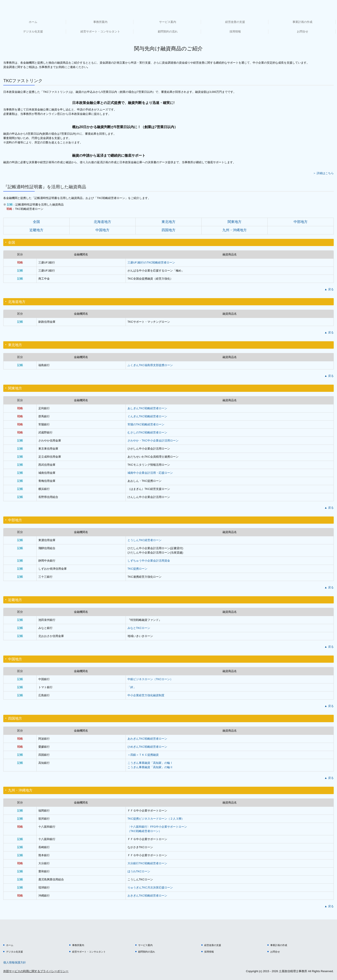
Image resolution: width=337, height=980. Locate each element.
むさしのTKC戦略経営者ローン (147, 432)
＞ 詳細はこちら (323, 173)
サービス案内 (168, 22)
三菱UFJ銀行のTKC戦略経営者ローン (151, 262)
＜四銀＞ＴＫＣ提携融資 (143, 755)
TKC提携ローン (137, 569)
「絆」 (132, 687)
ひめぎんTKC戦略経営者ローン (147, 747)
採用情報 (235, 31)
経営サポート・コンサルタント (100, 31)
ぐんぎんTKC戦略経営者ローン (147, 416)
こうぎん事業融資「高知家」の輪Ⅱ (150, 767)
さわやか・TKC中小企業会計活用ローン (153, 441)
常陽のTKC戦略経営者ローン (146, 424)
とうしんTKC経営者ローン (145, 540)
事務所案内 (100, 22)
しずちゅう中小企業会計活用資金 (149, 561)
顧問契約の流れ (168, 31)
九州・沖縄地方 (235, 230)
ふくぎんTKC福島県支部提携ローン (150, 365)
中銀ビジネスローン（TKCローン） (150, 679)
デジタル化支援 (33, 31)
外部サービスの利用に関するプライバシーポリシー (36, 971)
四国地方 (168, 230)
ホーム (33, 22)
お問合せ (303, 31)
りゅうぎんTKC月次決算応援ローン (150, 887)
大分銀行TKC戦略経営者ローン (147, 863)
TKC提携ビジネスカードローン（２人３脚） (156, 819)
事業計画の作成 (302, 22)
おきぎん (147, 896)
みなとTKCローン (139, 628)
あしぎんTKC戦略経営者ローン (147, 408)
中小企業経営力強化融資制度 (146, 695)
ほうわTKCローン (139, 871)
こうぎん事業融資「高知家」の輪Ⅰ (150, 763)
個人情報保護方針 (15, 962)
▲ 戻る (329, 289)
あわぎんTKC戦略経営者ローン (147, 739)
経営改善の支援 (235, 22)
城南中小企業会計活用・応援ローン (150, 473)
